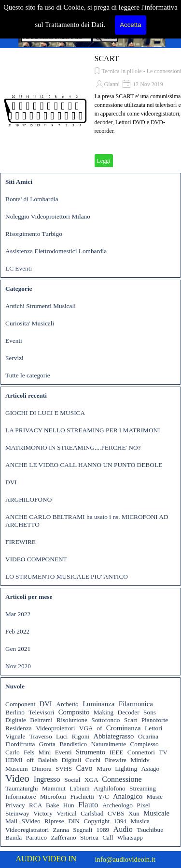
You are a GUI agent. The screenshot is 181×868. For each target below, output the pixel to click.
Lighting (126, 769)
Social (72, 780)
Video (17, 778)
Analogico (128, 796)
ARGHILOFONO (28, 499)
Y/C (103, 797)
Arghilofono (110, 788)
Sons (150, 712)
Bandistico (73, 744)
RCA (35, 805)
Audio (123, 829)
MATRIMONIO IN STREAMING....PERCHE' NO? (73, 447)
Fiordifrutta (20, 744)
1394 (120, 821)
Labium (79, 788)
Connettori (141, 752)
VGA (86, 728)
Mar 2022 (18, 614)
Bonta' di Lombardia (32, 199)
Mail (11, 821)
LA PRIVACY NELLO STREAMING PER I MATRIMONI (83, 430)
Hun (69, 805)
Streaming (143, 788)
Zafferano (63, 837)
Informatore (21, 797)
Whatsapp (130, 837)
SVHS (64, 769)
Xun (134, 813)
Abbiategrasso (113, 736)
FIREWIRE (21, 542)
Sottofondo (105, 720)
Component (20, 704)
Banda (14, 837)
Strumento (90, 752)
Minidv (140, 760)
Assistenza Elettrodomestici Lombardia (56, 251)
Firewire (116, 760)
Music (155, 797)
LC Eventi (19, 268)
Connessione (122, 779)
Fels (29, 752)
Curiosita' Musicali (30, 323)
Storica (89, 837)
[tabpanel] (54, 859)
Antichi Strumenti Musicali (41, 306)
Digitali (72, 760)
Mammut (54, 788)
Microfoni (53, 797)
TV (163, 752)
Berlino (15, 712)
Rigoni (81, 736)
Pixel (143, 805)
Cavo (84, 768)
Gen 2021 (18, 649)
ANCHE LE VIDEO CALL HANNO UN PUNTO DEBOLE (84, 465)
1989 (103, 830)
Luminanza (98, 704)
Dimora (42, 769)
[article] (90, 111)
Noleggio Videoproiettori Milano (48, 216)
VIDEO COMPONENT (36, 559)
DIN (74, 821)
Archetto (67, 704)
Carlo (13, 752)
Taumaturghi (22, 788)
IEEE (117, 752)
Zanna (61, 830)
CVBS (116, 813)
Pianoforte (155, 720)
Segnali (83, 830)
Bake (52, 805)
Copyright (97, 821)
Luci (62, 736)
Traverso (41, 736)
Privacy (15, 805)
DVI (11, 482)
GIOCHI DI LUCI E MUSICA (45, 413)
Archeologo (118, 805)
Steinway (17, 813)
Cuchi (93, 760)
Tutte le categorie (28, 375)
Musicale (156, 813)
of (99, 728)
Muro (104, 769)
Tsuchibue (150, 830)
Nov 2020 (18, 666)
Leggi (104, 161)
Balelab (48, 760)
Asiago (150, 769)
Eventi (14, 341)
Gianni (112, 84)
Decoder (129, 712)
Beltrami (41, 720)
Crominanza (124, 728)
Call (108, 837)
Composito (74, 712)
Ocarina (148, 736)
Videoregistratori (27, 830)
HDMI (14, 760)
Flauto (88, 805)
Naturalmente (109, 744)
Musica (140, 821)
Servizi (14, 358)
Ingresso (47, 779)
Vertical (66, 813)
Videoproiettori (55, 728)
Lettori (153, 728)
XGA (91, 780)
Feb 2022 (17, 631)
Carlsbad (92, 813)
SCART (107, 58)
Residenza (19, 728)
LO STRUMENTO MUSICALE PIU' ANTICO (67, 577)
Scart (131, 720)
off (30, 760)
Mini (45, 752)
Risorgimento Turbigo (34, 234)
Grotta (47, 744)
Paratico (36, 837)
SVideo (31, 821)
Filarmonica (136, 704)
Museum (17, 769)
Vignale (15, 736)
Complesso (144, 744)
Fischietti (82, 797)
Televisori (41, 712)
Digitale (16, 720)
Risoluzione (72, 720)
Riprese (54, 821)
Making (104, 712)
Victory (43, 813)
